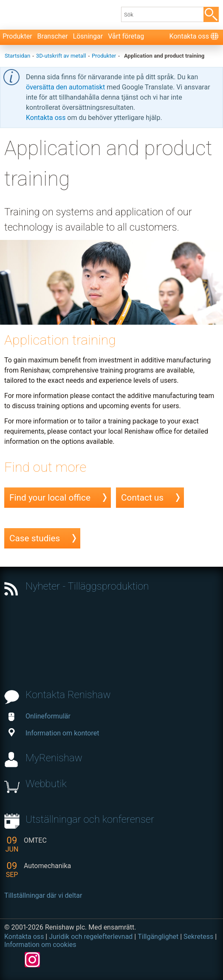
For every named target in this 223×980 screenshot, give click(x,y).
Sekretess (198, 937)
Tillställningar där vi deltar (43, 895)
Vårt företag (126, 36)
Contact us (142, 498)
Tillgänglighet (158, 937)
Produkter (17, 36)
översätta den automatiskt (66, 87)
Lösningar (88, 36)
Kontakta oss (189, 36)
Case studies (35, 538)
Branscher (53, 36)
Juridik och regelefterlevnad (91, 937)
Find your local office (50, 498)
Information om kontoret (54, 733)
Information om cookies (40, 945)
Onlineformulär (40, 716)
